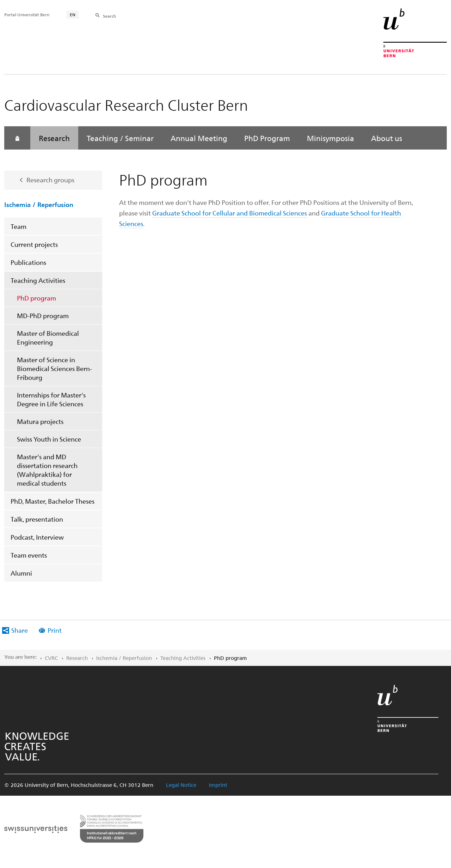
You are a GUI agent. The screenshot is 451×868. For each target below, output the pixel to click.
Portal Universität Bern (27, 14)
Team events (29, 555)
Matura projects (40, 421)
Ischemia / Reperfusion (39, 204)
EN (73, 14)
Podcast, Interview (37, 537)
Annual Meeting (199, 138)
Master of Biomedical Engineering (48, 338)
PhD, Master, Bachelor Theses (52, 501)
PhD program (36, 298)
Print (55, 630)
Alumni (21, 573)
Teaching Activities (38, 280)
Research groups (50, 180)
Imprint (218, 785)
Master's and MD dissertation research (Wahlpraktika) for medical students (47, 470)
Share (20, 630)
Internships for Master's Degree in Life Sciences (51, 399)
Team (18, 226)
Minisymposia (330, 138)
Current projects (34, 244)
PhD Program (267, 138)
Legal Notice (181, 785)
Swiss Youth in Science (49, 439)
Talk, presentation (37, 519)
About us (387, 138)
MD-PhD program (43, 315)
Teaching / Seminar (120, 138)
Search (109, 16)
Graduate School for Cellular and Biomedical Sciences (230, 213)
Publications (28, 262)
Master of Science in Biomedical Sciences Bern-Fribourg (54, 368)
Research (54, 138)
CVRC (51, 658)
